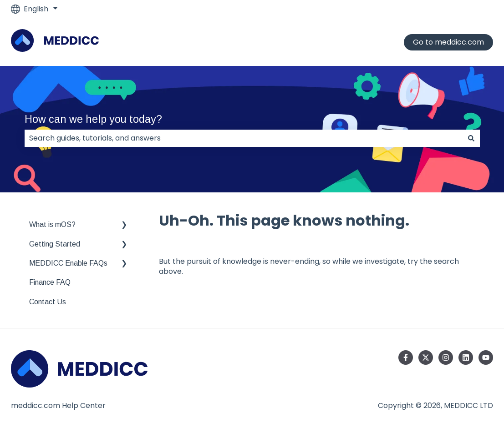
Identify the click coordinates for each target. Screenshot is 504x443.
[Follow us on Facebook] (406, 357)
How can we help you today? (93, 119)
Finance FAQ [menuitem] (50, 282)
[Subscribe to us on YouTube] (486, 357)
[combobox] (244, 138)
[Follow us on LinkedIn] (466, 357)
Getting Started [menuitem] (55, 244)
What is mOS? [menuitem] (52, 224)
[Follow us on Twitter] (426, 357)
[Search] (471, 138)
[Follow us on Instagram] (446, 357)
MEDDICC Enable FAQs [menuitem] (68, 263)
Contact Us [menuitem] (48, 302)
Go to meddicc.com (448, 42)
